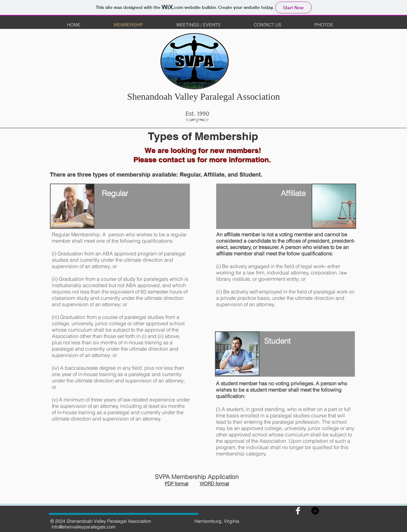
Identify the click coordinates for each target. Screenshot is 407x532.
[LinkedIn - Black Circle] (315, 511)
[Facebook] (298, 511)
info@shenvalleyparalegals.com (83, 527)
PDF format (176, 484)
